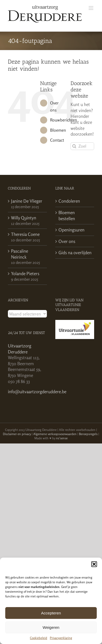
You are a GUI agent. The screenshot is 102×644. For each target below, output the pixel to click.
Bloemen (58, 130)
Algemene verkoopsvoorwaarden (55, 434)
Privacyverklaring (61, 638)
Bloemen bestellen (67, 215)
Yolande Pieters (25, 273)
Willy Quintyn (24, 218)
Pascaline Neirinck (20, 254)
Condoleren (69, 201)
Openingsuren (71, 230)
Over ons (67, 241)
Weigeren (51, 627)
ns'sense (62, 438)
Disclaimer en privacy (17, 434)
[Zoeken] (74, 146)
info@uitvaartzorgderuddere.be (37, 392)
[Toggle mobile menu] (91, 8)
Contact (57, 140)
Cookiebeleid (39, 638)
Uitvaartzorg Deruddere (20, 349)
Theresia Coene (25, 234)
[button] (94, 564)
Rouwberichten (64, 120)
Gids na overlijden (75, 252)
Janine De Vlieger (27, 201)
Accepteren (51, 613)
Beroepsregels (88, 434)
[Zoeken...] (82, 146)
